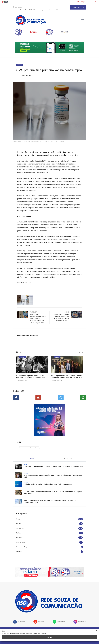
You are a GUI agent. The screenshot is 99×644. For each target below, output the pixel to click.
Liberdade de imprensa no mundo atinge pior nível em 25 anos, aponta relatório (31, 377)
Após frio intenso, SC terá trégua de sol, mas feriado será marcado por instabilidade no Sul (50, 501)
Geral (23, 357)
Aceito (50, 637)
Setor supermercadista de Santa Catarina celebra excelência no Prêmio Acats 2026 (66, 377)
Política (19, 533)
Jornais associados (91, 2)
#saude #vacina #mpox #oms (29, 448)
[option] (56, 10)
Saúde (19, 65)
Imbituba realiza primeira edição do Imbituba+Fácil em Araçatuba (56, 10)
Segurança (20, 528)
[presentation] (80, 352)
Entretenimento (21, 542)
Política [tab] (68, 459)
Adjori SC (80, 2)
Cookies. (5, 631)
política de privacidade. (40, 633)
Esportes (19, 538)
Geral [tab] (31, 459)
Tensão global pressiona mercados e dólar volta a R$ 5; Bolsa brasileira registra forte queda (53, 493)
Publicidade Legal (22, 547)
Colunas (19, 552)
